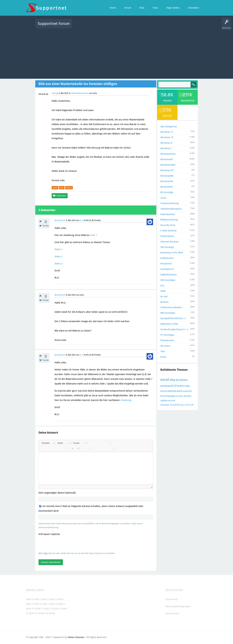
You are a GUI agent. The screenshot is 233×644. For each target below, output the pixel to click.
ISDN (163, 291)
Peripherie (166, 264)
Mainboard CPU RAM (172, 253)
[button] (48, 443)
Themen (134, 26)
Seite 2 (45, 599)
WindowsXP (167, 159)
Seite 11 (39, 609)
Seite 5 (30, 604)
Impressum (172, 599)
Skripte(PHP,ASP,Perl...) (173, 318)
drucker (188, 396)
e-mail (187, 405)
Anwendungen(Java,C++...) (174, 329)
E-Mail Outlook (168, 231)
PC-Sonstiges (167, 335)
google (172, 396)
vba (62, 188)
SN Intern (165, 346)
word (179, 391)
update (164, 401)
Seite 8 (53, 604)
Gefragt (55, 93)
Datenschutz (172, 613)
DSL (162, 286)
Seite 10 (30, 609)
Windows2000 (168, 165)
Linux (163, 198)
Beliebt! (107, 26)
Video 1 (58, 249)
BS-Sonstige (167, 192)
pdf (192, 405)
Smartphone (167, 269)
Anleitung (126, 400)
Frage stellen (169, 26)
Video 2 (58, 256)
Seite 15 (33, 613)
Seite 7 (45, 604)
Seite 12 (48, 609)
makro (69, 188)
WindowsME (167, 176)
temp (163, 357)
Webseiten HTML (169, 324)
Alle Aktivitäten (81, 26)
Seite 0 (30, 599)
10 (175, 386)
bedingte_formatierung (172, 405)
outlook (172, 391)
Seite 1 (37, 599)
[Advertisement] (116, 53)
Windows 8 (166, 143)
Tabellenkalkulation (80, 93)
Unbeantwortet (121, 26)
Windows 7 (166, 148)
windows (182, 380)
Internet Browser (170, 242)
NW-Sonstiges (168, 313)
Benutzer (157, 26)
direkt (52, 613)
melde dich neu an (69, 553)
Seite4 (60, 599)
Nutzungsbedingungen (178, 606)
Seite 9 (61, 604)
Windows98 (167, 181)
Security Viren (168, 225)
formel (164, 396)
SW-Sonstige (167, 247)
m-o (82, 220)
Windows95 (167, 187)
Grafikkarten (167, 258)
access (172, 401)
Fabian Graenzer (76, 637)
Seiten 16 (43, 613)
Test (163, 351)
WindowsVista (168, 154)
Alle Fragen (96, 26)
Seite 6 (37, 604)
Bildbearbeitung (169, 220)
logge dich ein (49, 553)
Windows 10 (167, 137)
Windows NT (167, 170)
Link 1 (94, 235)
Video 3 (58, 264)
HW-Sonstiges (168, 280)
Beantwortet (60, 220)
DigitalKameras (169, 275)
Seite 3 (53, 599)
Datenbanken (168, 214)
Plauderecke (167, 340)
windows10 (167, 386)
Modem (164, 302)
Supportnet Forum (54, 24)
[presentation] (63, 544)
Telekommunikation (171, 307)
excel (55, 188)
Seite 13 (57, 609)
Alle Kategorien (169, 127)
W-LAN (164, 297)
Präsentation (167, 236)
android (187, 391)
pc (177, 396)
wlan (181, 396)
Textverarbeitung (169, 203)
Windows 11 (167, 132)
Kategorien (145, 26)
